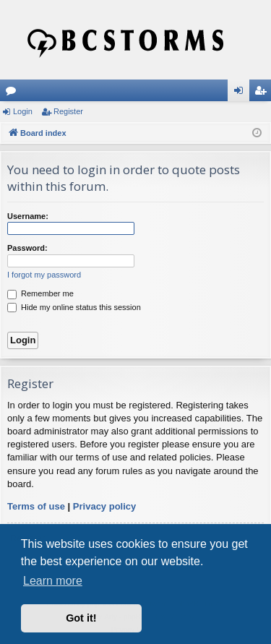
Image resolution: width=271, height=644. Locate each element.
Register (68, 111)
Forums (14, 93)
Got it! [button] (81, 618)
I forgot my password (44, 275)
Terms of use (36, 506)
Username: (28, 216)
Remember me (40, 293)
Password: (27, 248)
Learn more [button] (53, 581)
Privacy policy (104, 506)
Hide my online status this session (74, 307)
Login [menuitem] (242, 93)
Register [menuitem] (263, 93)
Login (23, 111)
